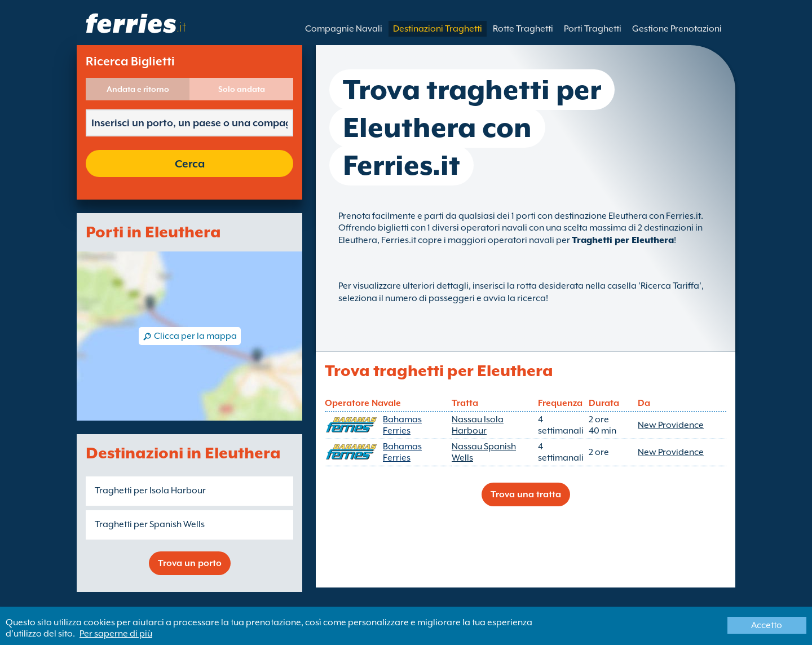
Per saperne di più (116, 634)
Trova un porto (190, 563)
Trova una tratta (526, 494)
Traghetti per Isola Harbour (150, 491)
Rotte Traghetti (523, 29)
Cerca (190, 164)
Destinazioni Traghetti (438, 29)
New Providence (671, 425)
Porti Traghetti (593, 29)
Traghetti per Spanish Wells (150, 524)
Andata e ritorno (138, 89)
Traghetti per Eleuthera (623, 240)
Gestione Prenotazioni (677, 29)
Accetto (767, 625)
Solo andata (242, 89)
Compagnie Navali (344, 29)
